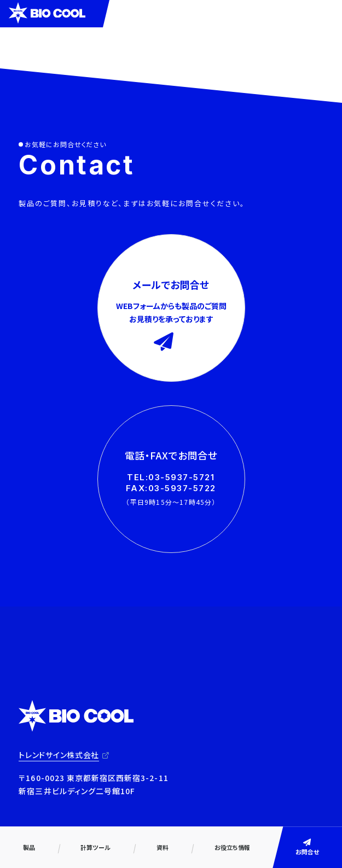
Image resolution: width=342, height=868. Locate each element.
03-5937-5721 (181, 477)
